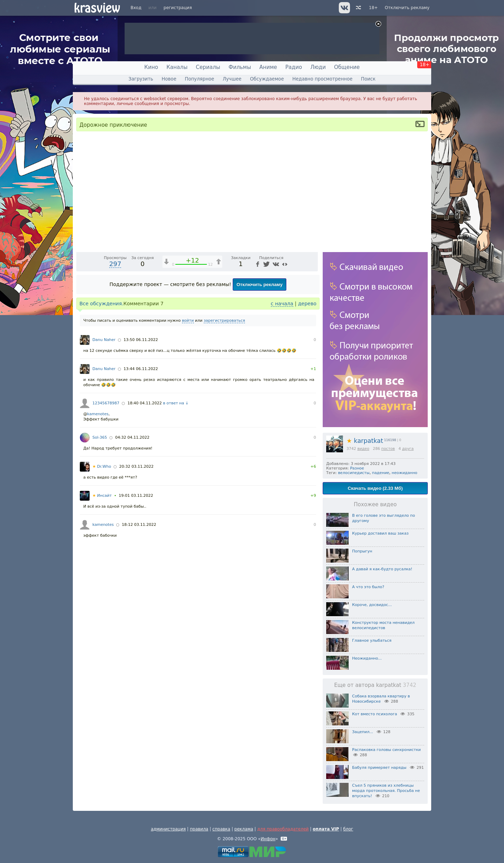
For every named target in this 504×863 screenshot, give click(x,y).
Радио (294, 67)
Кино (151, 67)
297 (115, 395)
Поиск (368, 79)
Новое (169, 79)
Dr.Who (102, 598)
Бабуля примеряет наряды (379, 768)
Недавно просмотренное (322, 79)
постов (388, 449)
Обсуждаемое (267, 79)
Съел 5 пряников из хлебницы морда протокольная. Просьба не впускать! (386, 791)
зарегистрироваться (224, 452)
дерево (307, 435)
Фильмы (240, 67)
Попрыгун (362, 551)
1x (268, 377)
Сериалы (208, 67)
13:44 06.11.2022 (141, 500)
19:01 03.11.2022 (136, 627)
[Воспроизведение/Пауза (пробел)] (82, 377)
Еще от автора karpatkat (375, 685)
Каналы (177, 67)
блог (348, 829)
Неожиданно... (367, 658)
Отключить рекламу (407, 8)
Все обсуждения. (101, 435)
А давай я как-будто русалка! (382, 569)
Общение (347, 67)
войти (188, 452)
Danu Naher (104, 471)
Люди (318, 67)
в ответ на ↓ (176, 534)
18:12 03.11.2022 (139, 656)
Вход (136, 8)
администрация (168, 829)
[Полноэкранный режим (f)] (311, 377)
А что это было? (368, 587)
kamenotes (98, 545)
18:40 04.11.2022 (145, 534)
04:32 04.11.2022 (132, 569)
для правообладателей (283, 829)
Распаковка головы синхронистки (386, 750)
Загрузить (141, 79)
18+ (373, 8)
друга (408, 449)
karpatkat (365, 441)
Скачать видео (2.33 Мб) (375, 488)
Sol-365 (100, 569)
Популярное (199, 79)
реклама (244, 829)
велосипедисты (354, 473)
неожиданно (404, 473)
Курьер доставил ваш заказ (380, 533)
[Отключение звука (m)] (279, 377)
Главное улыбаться (372, 641)
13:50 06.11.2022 (141, 471)
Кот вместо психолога (375, 714)
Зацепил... (363, 732)
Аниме (268, 67)
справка (221, 829)
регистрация (178, 8)
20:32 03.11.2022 (136, 598)
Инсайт (102, 627)
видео (363, 449)
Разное (357, 468)
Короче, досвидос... (372, 605)
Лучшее (232, 79)
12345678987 (106, 534)
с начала (282, 435)
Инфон (268, 839)
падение (381, 473)
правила (199, 829)
